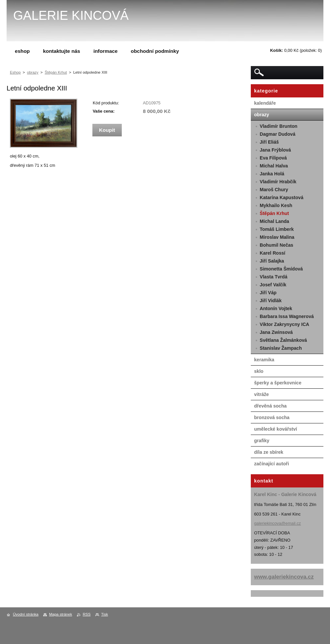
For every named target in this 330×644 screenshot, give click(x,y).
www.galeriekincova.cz (284, 577)
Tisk (105, 614)
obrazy (33, 72)
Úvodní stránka (26, 614)
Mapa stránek (61, 614)
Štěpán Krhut (56, 72)
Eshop (15, 72)
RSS (87, 614)
